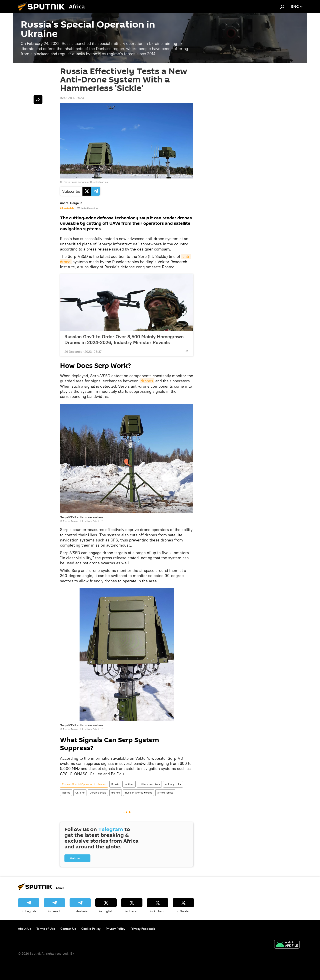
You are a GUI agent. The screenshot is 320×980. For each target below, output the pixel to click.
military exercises (149, 784)
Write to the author (88, 208)
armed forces (165, 793)
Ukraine (80, 793)
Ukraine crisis (98, 793)
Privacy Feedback (143, 929)
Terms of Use (46, 929)
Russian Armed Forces (139, 793)
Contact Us (68, 929)
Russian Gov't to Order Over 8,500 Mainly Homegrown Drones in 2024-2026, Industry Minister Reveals (124, 339)
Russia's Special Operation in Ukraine (84, 784)
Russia (115, 784)
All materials (67, 208)
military (129, 784)
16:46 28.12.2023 (72, 98)
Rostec (66, 793)
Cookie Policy (91, 929)
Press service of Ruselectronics (89, 182)
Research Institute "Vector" (87, 521)
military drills (173, 784)
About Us (25, 929)
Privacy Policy (115, 929)
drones (147, 381)
